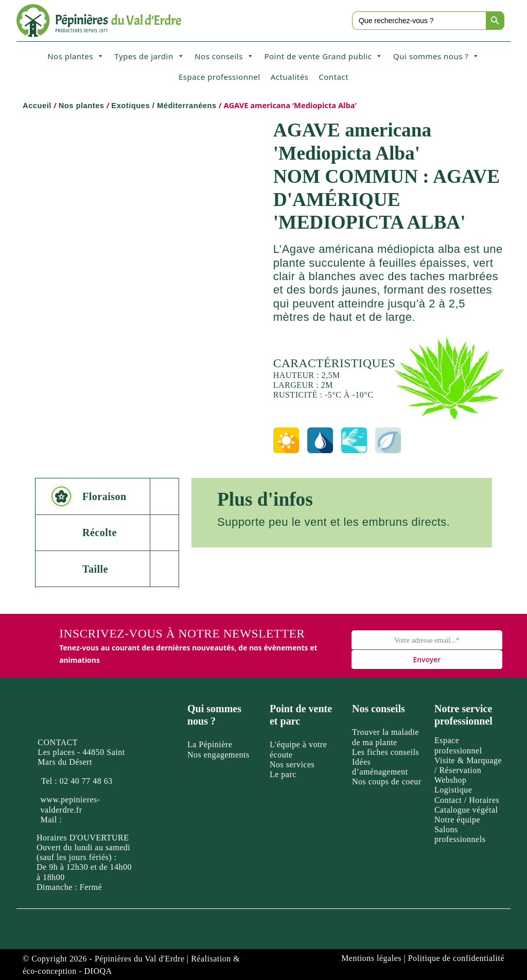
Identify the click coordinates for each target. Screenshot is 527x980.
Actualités (290, 77)
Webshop (451, 780)
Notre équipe (457, 820)
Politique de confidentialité (456, 958)
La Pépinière (210, 744)
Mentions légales (371, 958)
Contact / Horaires (467, 800)
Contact (333, 77)
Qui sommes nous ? (436, 56)
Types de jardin (150, 56)
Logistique (453, 790)
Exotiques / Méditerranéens (164, 106)
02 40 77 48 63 (86, 781)
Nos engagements (218, 755)
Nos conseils (224, 56)
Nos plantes (76, 56)
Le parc (283, 774)
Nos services (292, 764)
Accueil (37, 106)
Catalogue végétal (466, 810)
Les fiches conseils (385, 752)
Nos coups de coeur (387, 781)
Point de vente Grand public (323, 56)
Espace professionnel (219, 77)
